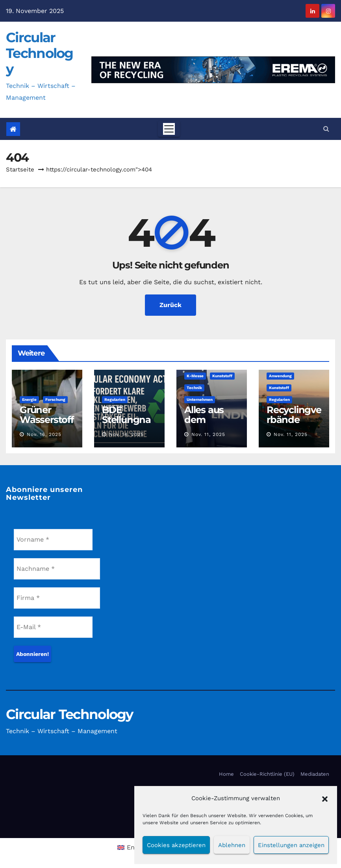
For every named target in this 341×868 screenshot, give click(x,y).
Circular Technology (40, 53)
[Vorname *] (53, 540)
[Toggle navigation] (169, 129)
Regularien (115, 400)
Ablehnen (232, 845)
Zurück (170, 305)
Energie (29, 400)
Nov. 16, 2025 (44, 434)
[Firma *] (57, 598)
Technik (194, 388)
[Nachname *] (57, 569)
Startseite (20, 170)
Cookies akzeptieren (176, 845)
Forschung (55, 400)
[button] (325, 798)
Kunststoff (222, 376)
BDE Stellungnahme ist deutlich (126, 425)
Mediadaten (315, 774)
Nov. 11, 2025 (208, 434)
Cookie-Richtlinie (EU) (267, 774)
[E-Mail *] (53, 627)
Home (226, 774)
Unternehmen (200, 400)
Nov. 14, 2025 (126, 434)
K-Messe (195, 376)
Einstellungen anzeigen (291, 845)
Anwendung (280, 376)
